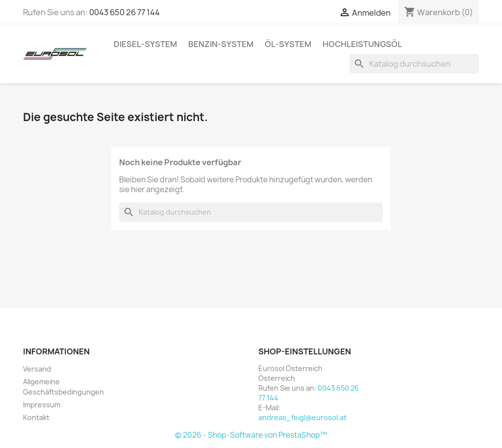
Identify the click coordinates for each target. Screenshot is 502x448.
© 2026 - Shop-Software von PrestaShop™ (251, 435)
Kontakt (36, 417)
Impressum (42, 405)
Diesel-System (145, 44)
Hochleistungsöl (362, 44)
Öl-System (288, 44)
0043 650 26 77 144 (125, 12)
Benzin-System (221, 44)
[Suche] (414, 64)
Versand (37, 369)
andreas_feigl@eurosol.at (302, 417)
